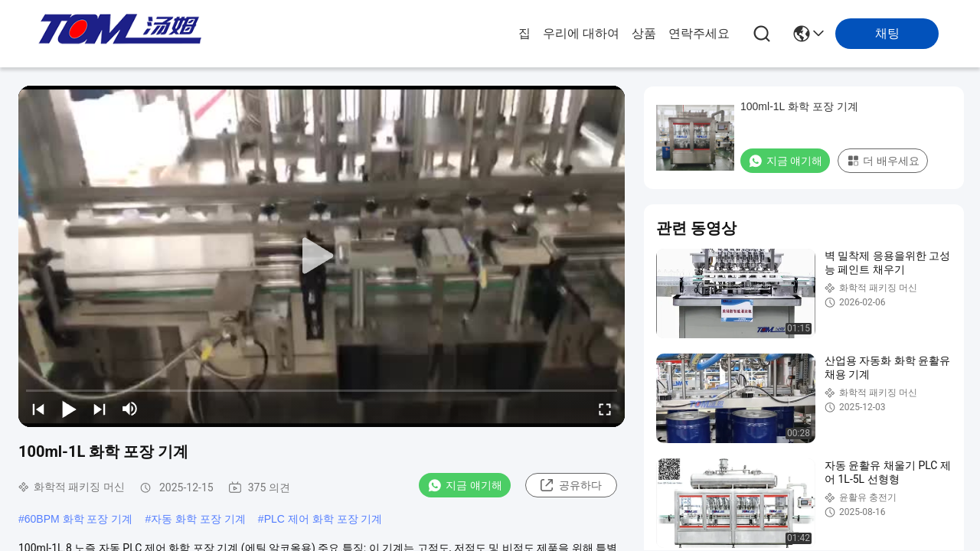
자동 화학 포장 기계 (198, 519)
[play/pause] (69, 409)
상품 (644, 33)
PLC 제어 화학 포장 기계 (323, 519)
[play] (322, 256)
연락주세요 (699, 33)
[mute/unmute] (130, 409)
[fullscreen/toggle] (605, 409)
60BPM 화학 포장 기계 (79, 519)
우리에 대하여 (581, 33)
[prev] (38, 409)
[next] (100, 409)
